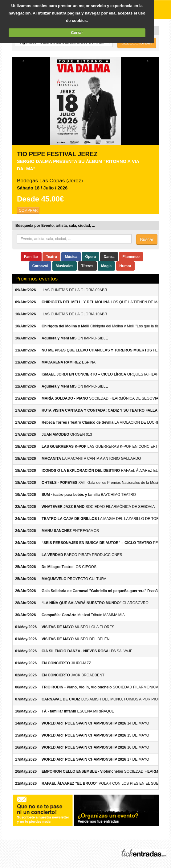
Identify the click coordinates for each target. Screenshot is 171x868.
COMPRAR (28, 210)
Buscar (147, 239)
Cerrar (77, 33)
